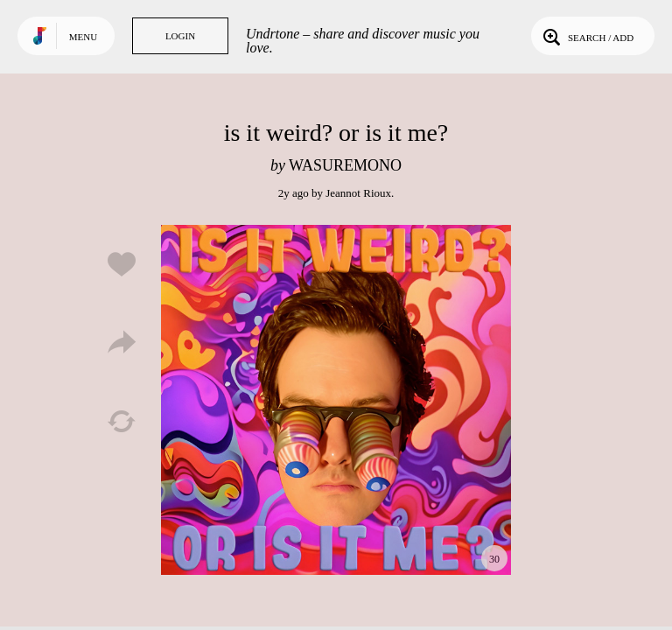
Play (336, 400)
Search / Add (587, 36)
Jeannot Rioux (358, 193)
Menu (83, 37)
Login (180, 36)
